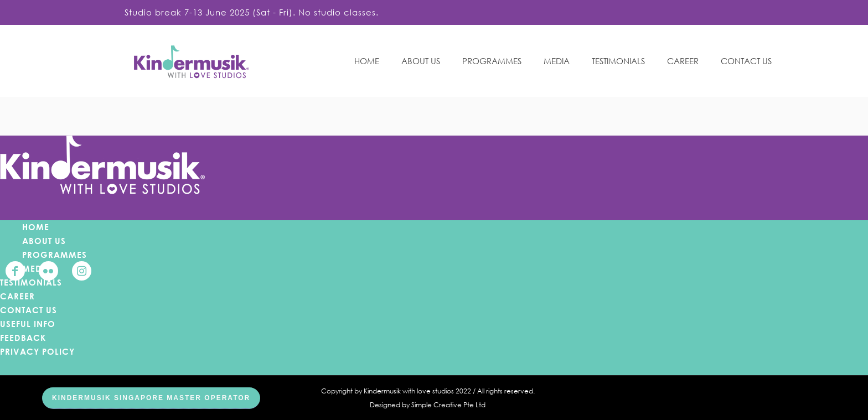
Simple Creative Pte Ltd (448, 405)
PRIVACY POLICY (37, 351)
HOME (36, 227)
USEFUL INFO (28, 324)
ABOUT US (44, 241)
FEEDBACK (23, 338)
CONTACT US (29, 310)
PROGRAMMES (55, 255)
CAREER (17, 296)
